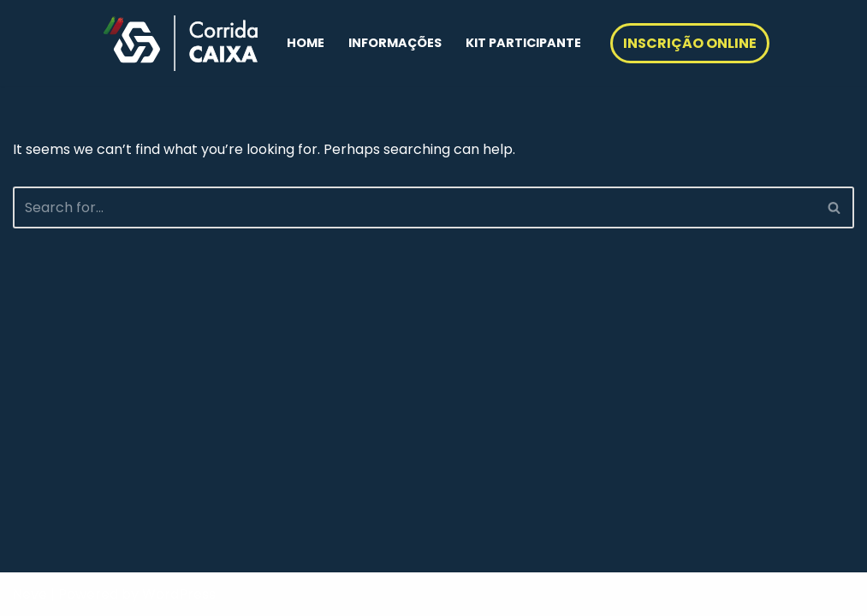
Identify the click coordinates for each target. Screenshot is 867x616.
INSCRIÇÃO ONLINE (690, 43)
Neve (30, 594)
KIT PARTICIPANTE (523, 43)
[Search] (414, 207)
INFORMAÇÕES (395, 43)
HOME (306, 43)
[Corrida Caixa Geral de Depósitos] (181, 43)
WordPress (179, 594)
